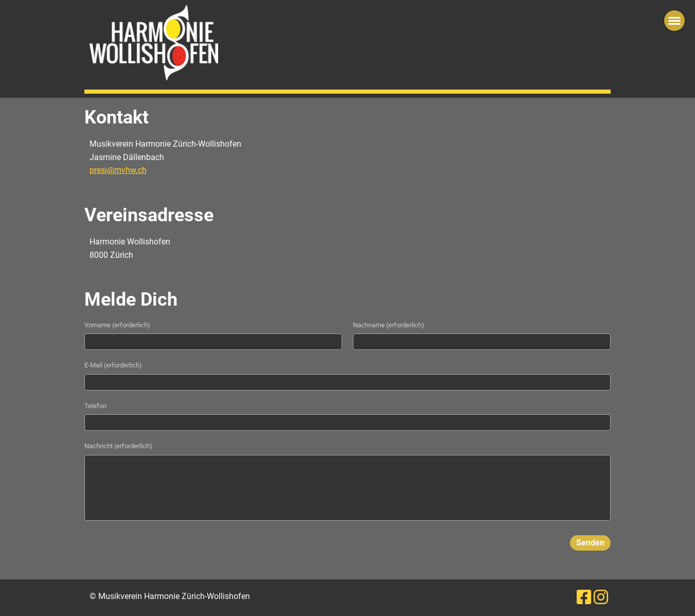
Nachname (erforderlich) (389, 325)
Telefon (95, 406)
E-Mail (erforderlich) (113, 365)
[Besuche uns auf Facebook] (584, 597)
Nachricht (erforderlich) (118, 446)
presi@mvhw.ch (118, 170)
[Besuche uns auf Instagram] (601, 597)
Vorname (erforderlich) (117, 325)
